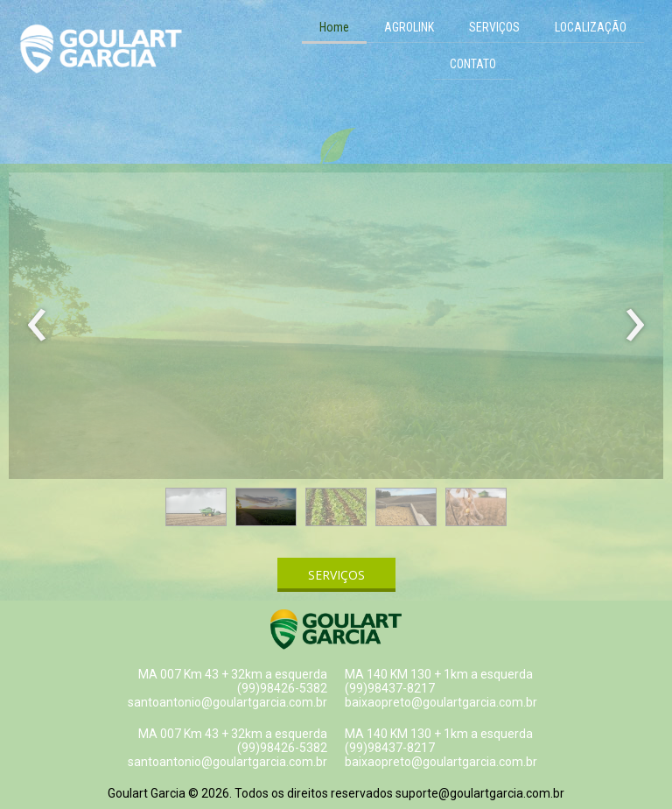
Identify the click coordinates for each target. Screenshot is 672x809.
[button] (196, 507)
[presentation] (37, 326)
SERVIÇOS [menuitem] (494, 27)
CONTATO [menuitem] (473, 64)
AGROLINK (409, 27)
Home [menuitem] (334, 27)
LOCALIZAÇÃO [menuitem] (591, 27)
